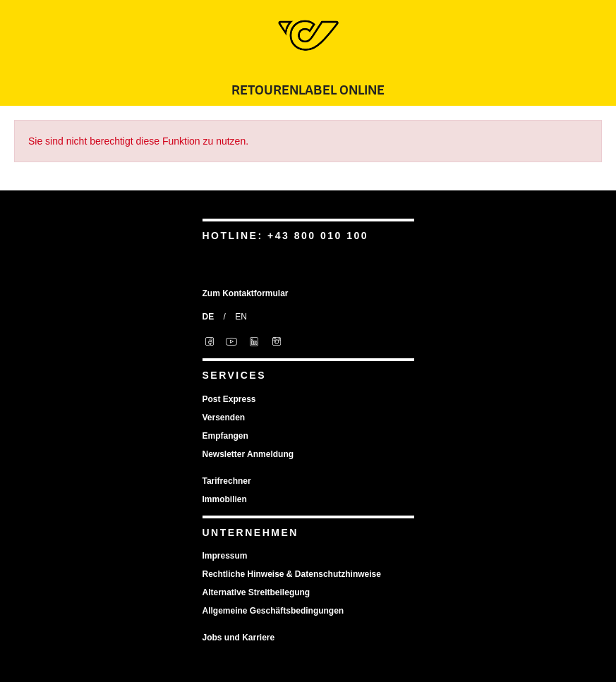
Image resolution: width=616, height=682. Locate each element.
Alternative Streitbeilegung (256, 592)
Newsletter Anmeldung (248, 454)
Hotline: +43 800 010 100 (286, 236)
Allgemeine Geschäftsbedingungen (273, 611)
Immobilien (225, 499)
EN (241, 317)
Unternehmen (250, 532)
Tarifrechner (227, 481)
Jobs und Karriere (239, 638)
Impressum (225, 556)
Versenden (224, 418)
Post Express (229, 399)
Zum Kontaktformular (246, 293)
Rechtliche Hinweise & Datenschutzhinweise (292, 574)
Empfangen (225, 436)
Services (235, 375)
